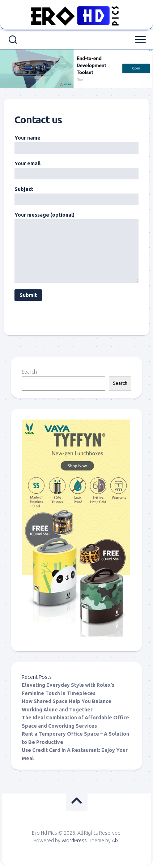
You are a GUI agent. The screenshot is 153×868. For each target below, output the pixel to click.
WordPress (74, 841)
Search (29, 372)
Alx (115, 841)
